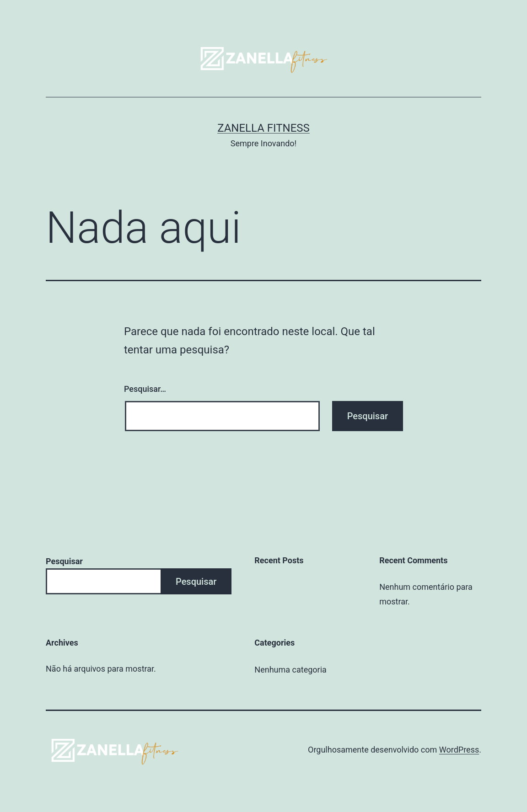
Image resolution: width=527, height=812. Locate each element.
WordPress (459, 750)
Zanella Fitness (263, 128)
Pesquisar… (145, 389)
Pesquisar (64, 561)
